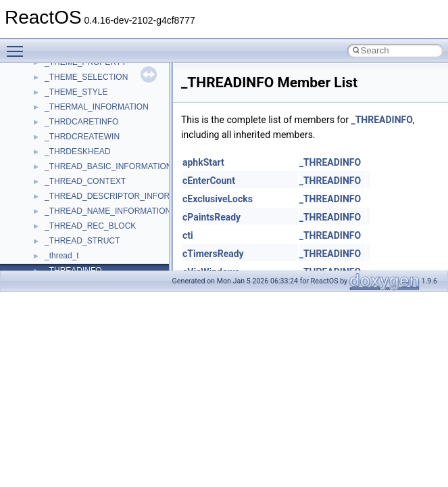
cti (188, 235)
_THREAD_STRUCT (82, 241)
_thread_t (62, 256)
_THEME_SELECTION (86, 77)
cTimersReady (213, 254)
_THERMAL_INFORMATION (97, 107)
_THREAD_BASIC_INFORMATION (108, 166)
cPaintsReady (211, 217)
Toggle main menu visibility (18, 45)
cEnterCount (209, 181)
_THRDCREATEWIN (82, 137)
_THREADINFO (381, 120)
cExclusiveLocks (218, 199)
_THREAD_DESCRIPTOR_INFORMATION (123, 196)
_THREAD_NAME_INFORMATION (108, 211)
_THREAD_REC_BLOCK (90, 226)
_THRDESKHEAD (77, 152)
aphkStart (203, 162)
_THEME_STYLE (76, 92)
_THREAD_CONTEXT (85, 181)
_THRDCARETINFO (81, 122)
